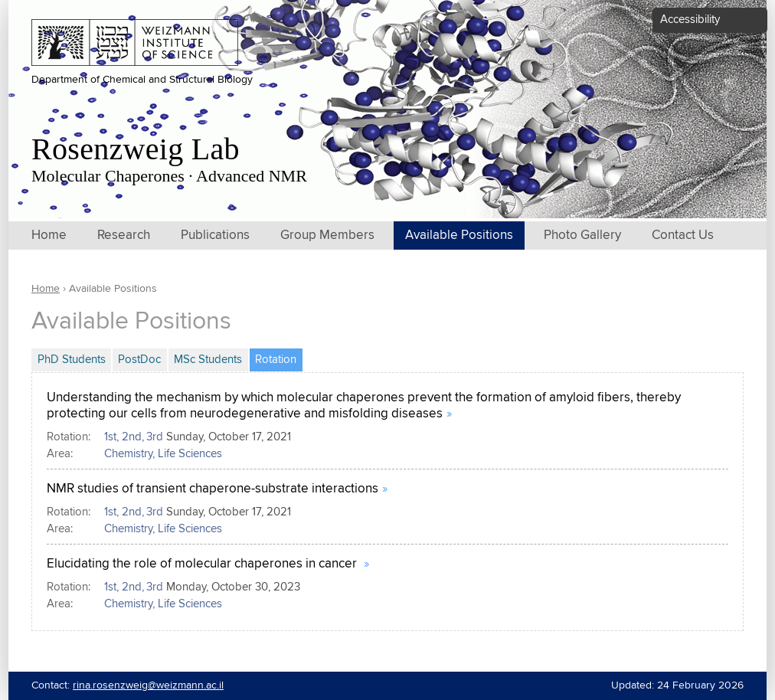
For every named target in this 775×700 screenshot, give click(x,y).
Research (124, 236)
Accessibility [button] (690, 20)
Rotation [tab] (279, 358)
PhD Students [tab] (72, 360)
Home (49, 236)
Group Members (327, 236)
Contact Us (683, 236)
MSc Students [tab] (208, 360)
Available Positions (459, 236)
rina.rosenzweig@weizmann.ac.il (148, 685)
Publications (215, 236)
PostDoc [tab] (139, 360)
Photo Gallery (582, 236)
